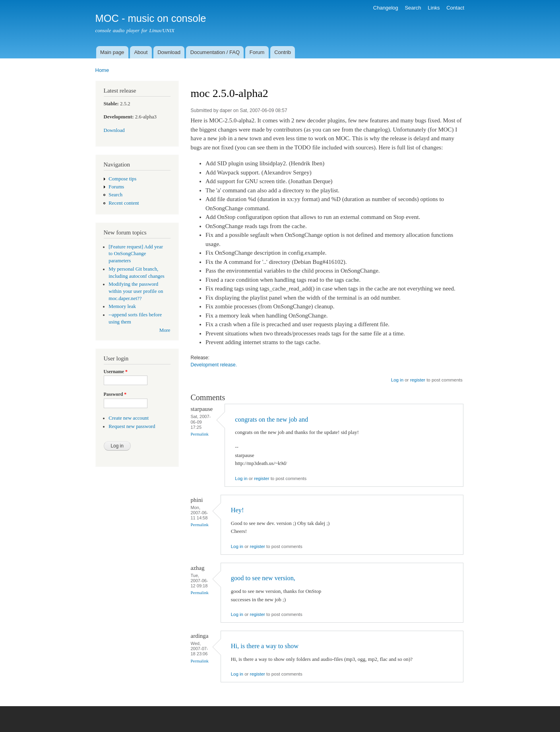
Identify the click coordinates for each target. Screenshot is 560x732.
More (165, 330)
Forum (257, 52)
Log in (397, 380)
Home (102, 70)
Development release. (214, 365)
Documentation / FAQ (215, 52)
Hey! (237, 510)
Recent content (124, 203)
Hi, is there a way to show (265, 646)
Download (169, 52)
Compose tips (122, 179)
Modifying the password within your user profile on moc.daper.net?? (136, 291)
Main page (112, 52)
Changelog (386, 8)
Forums (116, 187)
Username (116, 372)
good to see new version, (263, 578)
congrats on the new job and (271, 419)
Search (413, 8)
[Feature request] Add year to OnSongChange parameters (136, 254)
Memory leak (122, 306)
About (141, 52)
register (418, 380)
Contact (455, 8)
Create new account (129, 418)
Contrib (283, 52)
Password (115, 394)
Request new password (132, 426)
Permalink (200, 434)
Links (434, 8)
